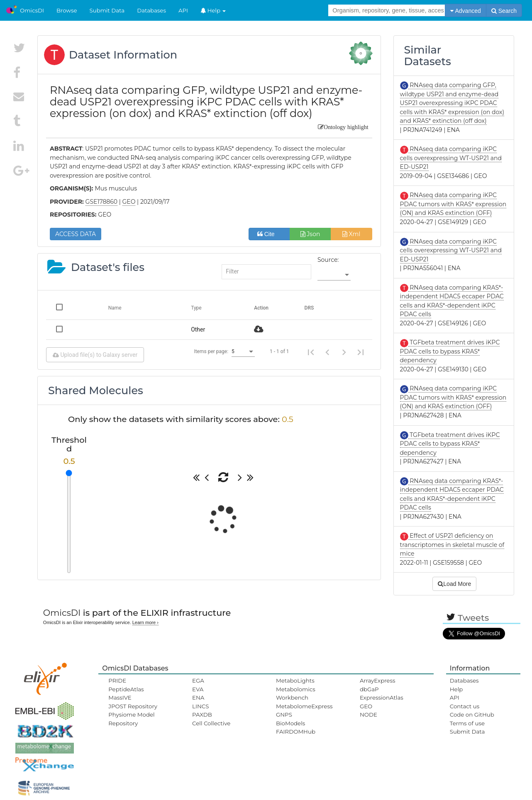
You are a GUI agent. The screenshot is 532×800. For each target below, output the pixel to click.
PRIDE (117, 680)
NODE (368, 715)
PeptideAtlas (126, 689)
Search (504, 11)
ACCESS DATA (76, 234)
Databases (151, 10)
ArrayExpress (378, 680)
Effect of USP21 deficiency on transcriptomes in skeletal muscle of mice (452, 545)
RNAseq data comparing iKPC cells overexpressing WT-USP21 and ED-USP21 (451, 158)
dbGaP (369, 689)
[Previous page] (327, 351)
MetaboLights (295, 680)
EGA (198, 680)
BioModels (290, 723)
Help (213, 10)
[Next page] (344, 351)
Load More (454, 584)
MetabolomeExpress (304, 706)
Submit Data (107, 10)
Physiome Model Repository (131, 719)
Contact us (465, 706)
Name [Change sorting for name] (115, 308)
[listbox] (334, 275)
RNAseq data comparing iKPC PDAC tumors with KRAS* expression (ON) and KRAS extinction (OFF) (453, 204)
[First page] (311, 351)
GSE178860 (102, 202)
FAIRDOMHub (296, 732)
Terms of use (467, 723)
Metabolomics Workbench (296, 693)
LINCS (200, 706)
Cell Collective (211, 723)
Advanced (465, 11)
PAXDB (202, 715)
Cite (269, 234)
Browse (67, 10)
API (183, 10)
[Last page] (361, 351)
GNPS (284, 715)
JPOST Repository (133, 706)
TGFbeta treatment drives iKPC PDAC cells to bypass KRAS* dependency (450, 351)
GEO (366, 706)
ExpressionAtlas (382, 698)
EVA (198, 689)
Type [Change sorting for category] (196, 308)
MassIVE (120, 698)
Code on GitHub (472, 715)
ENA (198, 698)
